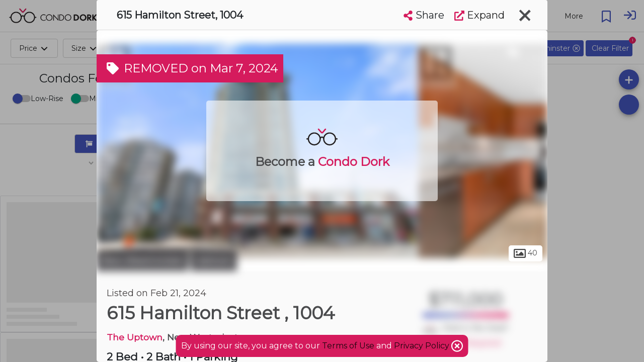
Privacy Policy (423, 346)
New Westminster (142, 260)
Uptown (214, 260)
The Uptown (135, 337)
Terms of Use (348, 346)
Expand (479, 15)
